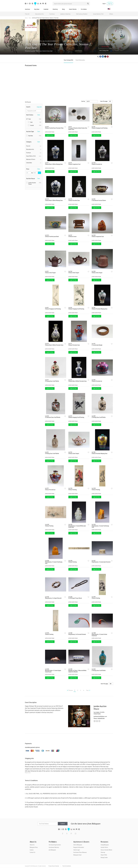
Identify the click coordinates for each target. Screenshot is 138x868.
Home (26, 18)
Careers (32, 850)
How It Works (73, 9)
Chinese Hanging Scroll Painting (100, 128)
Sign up (110, 4)
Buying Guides (104, 857)
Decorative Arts (39, 14)
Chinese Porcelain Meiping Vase (99, 309)
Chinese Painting (73, 490)
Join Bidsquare (52, 850)
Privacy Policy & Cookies (54, 866)
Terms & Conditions (67, 866)
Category (29, 142)
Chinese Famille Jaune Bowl (52, 236)
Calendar (46, 9)
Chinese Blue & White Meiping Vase (54, 164)
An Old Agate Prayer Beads (75, 598)
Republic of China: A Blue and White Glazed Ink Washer (77, 671)
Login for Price (50, 135)
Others (111, 14)
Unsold (35, 125)
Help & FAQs (104, 855)
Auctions (27, 9)
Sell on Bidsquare (78, 845)
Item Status (30, 115)
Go (39, 173)
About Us (32, 845)
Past (30, 18)
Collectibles (34, 163)
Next (88, 690)
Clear (39, 115)
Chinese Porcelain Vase (74, 200)
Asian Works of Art (98, 14)
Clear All (39, 107)
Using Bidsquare (105, 845)
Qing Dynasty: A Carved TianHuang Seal (100, 527)
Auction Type (30, 131)
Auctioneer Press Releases (80, 852)
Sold (35, 122)
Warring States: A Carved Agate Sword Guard (53, 671)
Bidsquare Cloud (77, 855)
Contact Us (32, 852)
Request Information (79, 847)
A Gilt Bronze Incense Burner (99, 200)
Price (28, 169)
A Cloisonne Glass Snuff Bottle (53, 417)
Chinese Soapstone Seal (74, 164)
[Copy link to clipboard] (98, 57)
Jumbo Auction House (77, 41)
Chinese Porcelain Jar (97, 164)
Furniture (52, 14)
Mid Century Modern (82, 14)
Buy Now (37, 9)
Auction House (31, 178)
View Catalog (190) (104, 51)
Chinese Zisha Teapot (50, 273)
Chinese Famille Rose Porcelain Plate (54, 128)
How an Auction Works (106, 850)
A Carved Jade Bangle (97, 345)
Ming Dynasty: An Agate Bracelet (53, 598)
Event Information (80, 60)
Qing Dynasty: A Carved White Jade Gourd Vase (77, 527)
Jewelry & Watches (65, 14)
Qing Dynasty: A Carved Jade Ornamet (101, 562)
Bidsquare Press (34, 847)
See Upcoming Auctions (55, 845)
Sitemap (103, 852)
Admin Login (77, 850)
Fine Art (27, 14)
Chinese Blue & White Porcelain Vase (54, 345)
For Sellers (84, 9)
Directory (55, 9)
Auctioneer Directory (54, 847)
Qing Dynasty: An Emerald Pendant (77, 634)
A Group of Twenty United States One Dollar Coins (78, 129)
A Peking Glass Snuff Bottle (52, 381)
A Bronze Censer (72, 236)
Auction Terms (104, 847)
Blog (63, 9)
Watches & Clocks (34, 159)
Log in (104, 4)
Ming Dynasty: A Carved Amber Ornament (99, 635)
